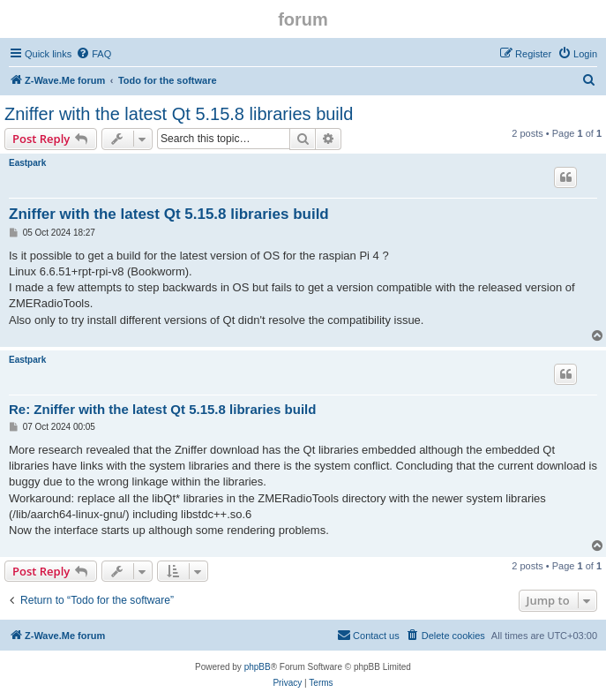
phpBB (258, 667)
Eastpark (27, 163)
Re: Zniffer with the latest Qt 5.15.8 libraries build (162, 409)
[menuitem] (94, 54)
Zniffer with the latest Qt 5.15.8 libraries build (179, 114)
